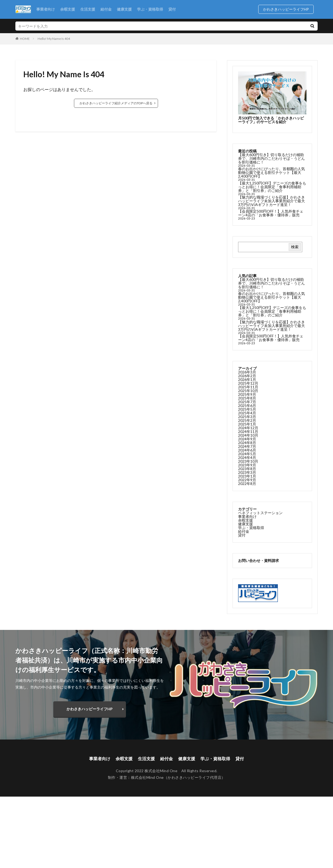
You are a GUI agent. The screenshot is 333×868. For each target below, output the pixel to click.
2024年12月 (248, 428)
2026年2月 (247, 376)
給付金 (106, 9)
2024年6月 (247, 450)
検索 (295, 247)
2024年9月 (247, 439)
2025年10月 (248, 391)
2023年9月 (247, 465)
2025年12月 (248, 383)
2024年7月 (247, 446)
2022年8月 (247, 484)
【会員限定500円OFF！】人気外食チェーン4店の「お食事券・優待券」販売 (271, 213)
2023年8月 (247, 469)
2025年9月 (247, 394)
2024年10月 (248, 435)
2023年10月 (248, 461)
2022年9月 (247, 480)
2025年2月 (247, 420)
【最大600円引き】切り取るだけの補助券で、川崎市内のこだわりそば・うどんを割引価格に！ (271, 158)
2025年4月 (247, 413)
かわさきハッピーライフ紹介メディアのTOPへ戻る (116, 103)
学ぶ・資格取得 (150, 9)
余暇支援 (68, 9)
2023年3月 (247, 472)
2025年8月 (247, 398)
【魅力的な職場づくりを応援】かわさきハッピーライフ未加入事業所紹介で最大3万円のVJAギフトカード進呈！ (271, 201)
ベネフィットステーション (260, 513)
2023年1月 (247, 476)
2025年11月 (248, 387)
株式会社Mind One (147, 777)
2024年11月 (248, 431)
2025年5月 (247, 409)
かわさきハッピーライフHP (288, 9)
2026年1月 (247, 379)
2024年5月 (247, 454)
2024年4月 (247, 457)
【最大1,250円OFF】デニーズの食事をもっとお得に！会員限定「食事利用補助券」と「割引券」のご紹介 (272, 187)
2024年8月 (247, 443)
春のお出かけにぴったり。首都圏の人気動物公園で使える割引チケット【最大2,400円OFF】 (271, 172)
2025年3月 (247, 417)
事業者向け (46, 9)
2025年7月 (247, 402)
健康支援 (124, 9)
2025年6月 (247, 405)
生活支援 (88, 9)
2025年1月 (247, 424)
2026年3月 (247, 372)
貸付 (172, 9)
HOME (25, 38)
